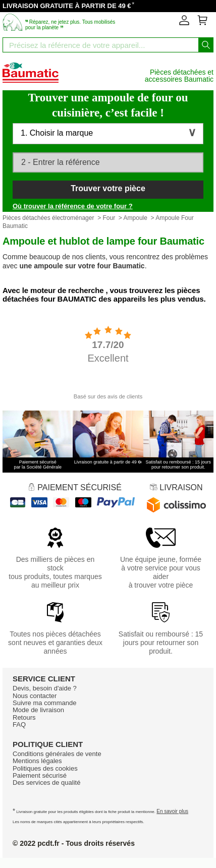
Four (109, 218)
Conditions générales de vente (57, 754)
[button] (108, 134)
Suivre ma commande (44, 703)
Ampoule (136, 218)
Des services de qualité (46, 783)
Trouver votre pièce (108, 188)
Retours (24, 717)
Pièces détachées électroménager (48, 218)
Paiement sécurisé (40, 775)
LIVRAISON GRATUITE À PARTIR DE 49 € (67, 6)
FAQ (19, 725)
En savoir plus (172, 811)
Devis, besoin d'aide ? (45, 688)
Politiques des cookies (45, 768)
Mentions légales (37, 761)
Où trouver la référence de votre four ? (73, 206)
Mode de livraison (38, 710)
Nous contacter (35, 696)
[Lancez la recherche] (206, 45)
